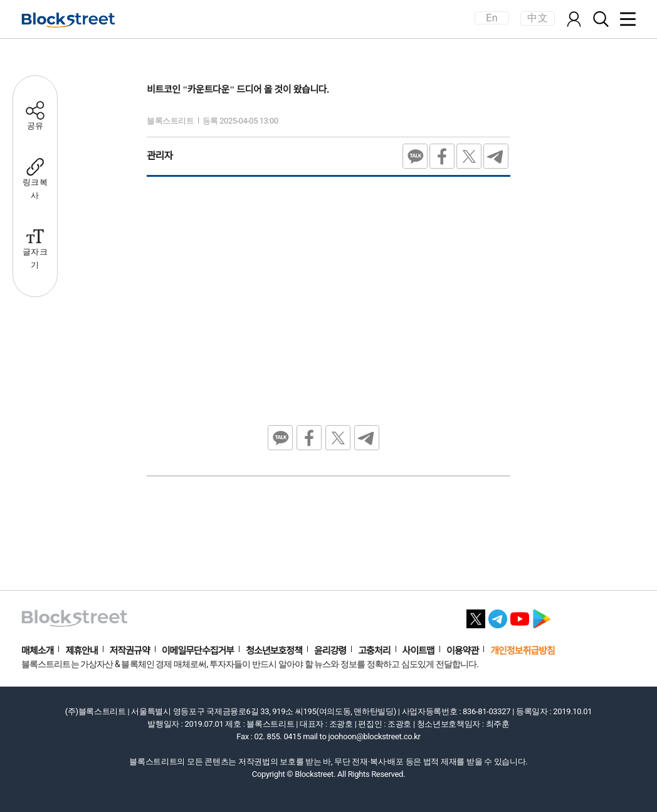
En (491, 18)
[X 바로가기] (476, 615)
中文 (538, 18)
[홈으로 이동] (68, 20)
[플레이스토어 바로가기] (542, 615)
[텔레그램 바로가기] (498, 615)
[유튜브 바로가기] (520, 615)
